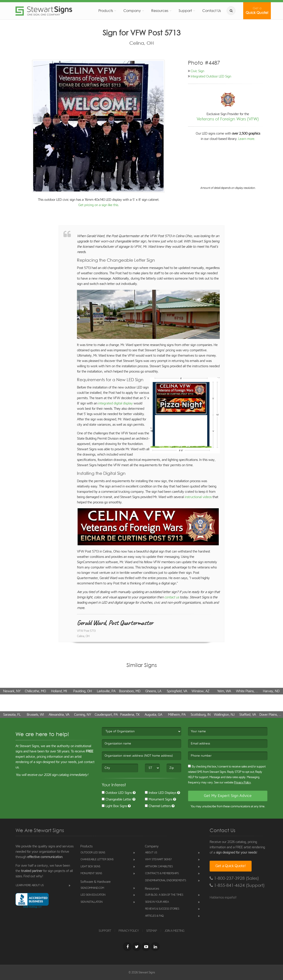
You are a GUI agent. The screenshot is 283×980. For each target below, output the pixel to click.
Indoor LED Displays (161, 793)
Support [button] (185, 11)
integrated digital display (115, 403)
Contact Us (212, 11)
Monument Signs (159, 799)
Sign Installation (91, 902)
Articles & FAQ (154, 916)
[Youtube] (146, 947)
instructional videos (198, 497)
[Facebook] (127, 947)
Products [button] (106, 11)
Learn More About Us (30, 885)
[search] (231, 11)
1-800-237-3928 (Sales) (234, 878)
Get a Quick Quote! (231, 866)
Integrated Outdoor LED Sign (211, 76)
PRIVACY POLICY (129, 931)
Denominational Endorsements (165, 880)
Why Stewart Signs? (158, 859)
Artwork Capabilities (159, 867)
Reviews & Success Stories (162, 909)
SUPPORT (105, 931)
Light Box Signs (114, 806)
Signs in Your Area (157, 902)
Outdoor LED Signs (117, 793)
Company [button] (132, 11)
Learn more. (247, 139)
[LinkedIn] (155, 947)
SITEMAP (152, 931)
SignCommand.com (92, 888)
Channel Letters (158, 806)
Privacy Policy (242, 783)
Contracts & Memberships (162, 873)
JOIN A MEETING (174, 931)
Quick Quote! (257, 11)
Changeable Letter (117, 799)
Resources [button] (160, 11)
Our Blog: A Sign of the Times (164, 895)
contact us (172, 597)
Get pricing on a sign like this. (98, 205)
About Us (151, 853)
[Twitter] (137, 947)
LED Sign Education (93, 895)
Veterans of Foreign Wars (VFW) (228, 119)
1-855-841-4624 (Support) (237, 885)
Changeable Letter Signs (97, 859)
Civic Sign (197, 71)
